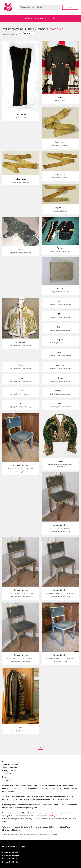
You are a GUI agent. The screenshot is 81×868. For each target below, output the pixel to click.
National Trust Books (10, 862)
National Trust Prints (10, 859)
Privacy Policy (49, 816)
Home (5, 761)
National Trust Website (11, 853)
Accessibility (7, 774)
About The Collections (11, 765)
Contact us (6, 780)
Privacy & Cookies (9, 771)
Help (4, 777)
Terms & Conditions (10, 768)
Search (70, 7)
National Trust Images (11, 856)
